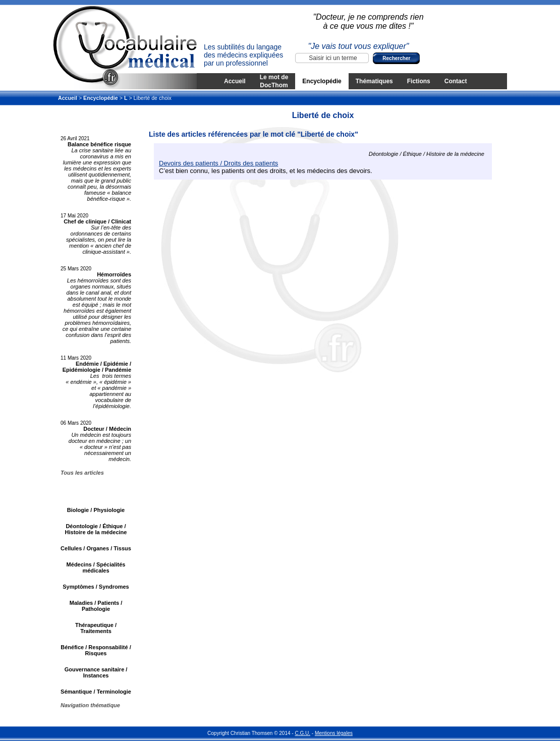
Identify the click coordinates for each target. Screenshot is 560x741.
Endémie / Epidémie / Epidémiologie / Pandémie (97, 367)
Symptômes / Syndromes (96, 587)
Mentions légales (334, 733)
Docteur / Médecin (107, 429)
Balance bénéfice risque (99, 144)
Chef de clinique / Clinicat (97, 221)
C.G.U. (302, 733)
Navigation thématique (90, 705)
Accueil (235, 81)
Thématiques (374, 81)
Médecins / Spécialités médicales (96, 567)
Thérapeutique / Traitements (96, 628)
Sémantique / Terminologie (96, 692)
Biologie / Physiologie (96, 510)
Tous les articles (82, 473)
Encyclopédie (322, 81)
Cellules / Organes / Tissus (96, 548)
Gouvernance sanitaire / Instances (96, 672)
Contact (456, 81)
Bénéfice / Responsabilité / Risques (96, 650)
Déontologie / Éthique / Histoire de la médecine (96, 529)
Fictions (419, 81)
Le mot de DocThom (274, 81)
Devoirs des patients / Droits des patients (218, 163)
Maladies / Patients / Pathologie (96, 606)
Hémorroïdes (114, 274)
